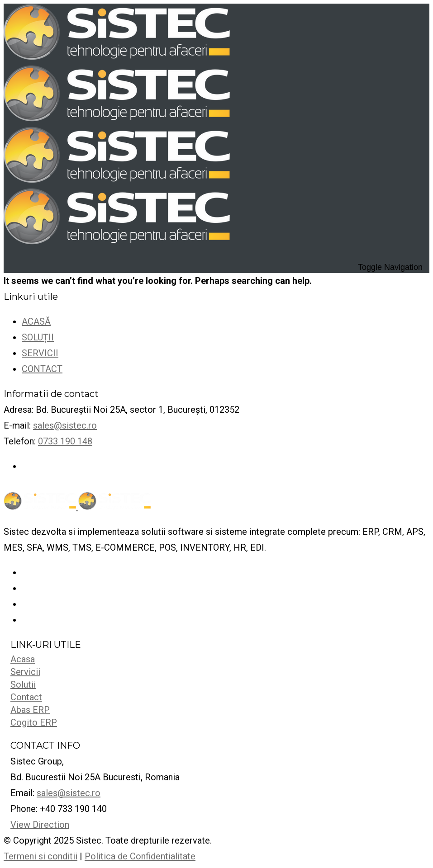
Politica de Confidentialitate (140, 856)
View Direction (40, 825)
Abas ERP (30, 710)
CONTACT (42, 369)
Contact (26, 697)
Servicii (25, 672)
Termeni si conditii (40, 856)
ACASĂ (36, 321)
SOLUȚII (38, 337)
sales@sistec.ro (65, 425)
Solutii (23, 684)
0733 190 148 (65, 441)
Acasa (23, 659)
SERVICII (40, 353)
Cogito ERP (34, 722)
